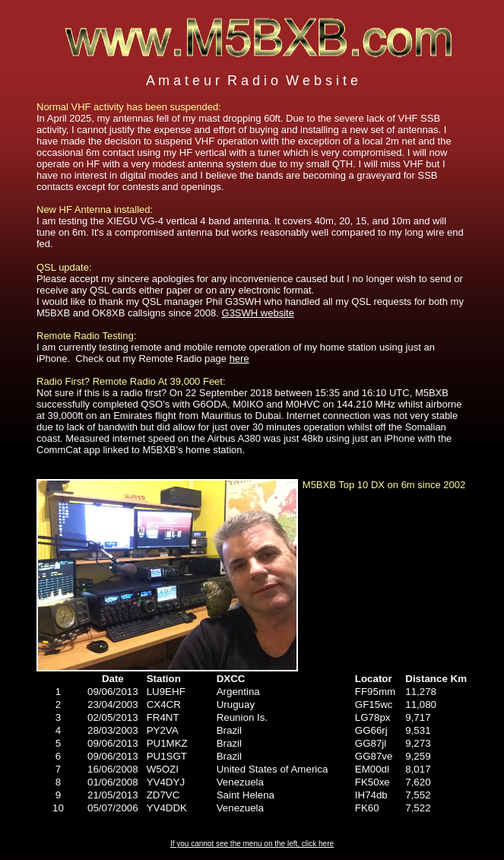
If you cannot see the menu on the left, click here (252, 844)
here (239, 359)
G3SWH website (258, 313)
